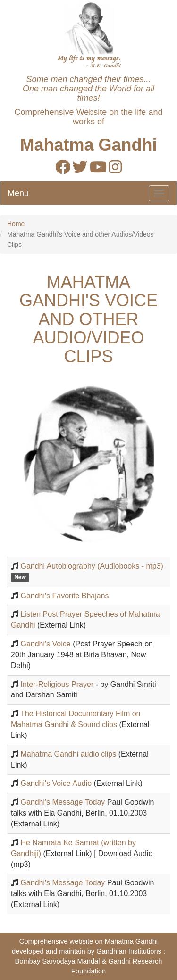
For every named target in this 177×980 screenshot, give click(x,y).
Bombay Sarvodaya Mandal (57, 961)
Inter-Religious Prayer (57, 684)
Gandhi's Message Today (63, 802)
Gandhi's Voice (45, 644)
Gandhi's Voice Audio (56, 783)
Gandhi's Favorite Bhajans (64, 596)
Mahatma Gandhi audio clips (68, 754)
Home (16, 224)
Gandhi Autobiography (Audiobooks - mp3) (92, 566)
